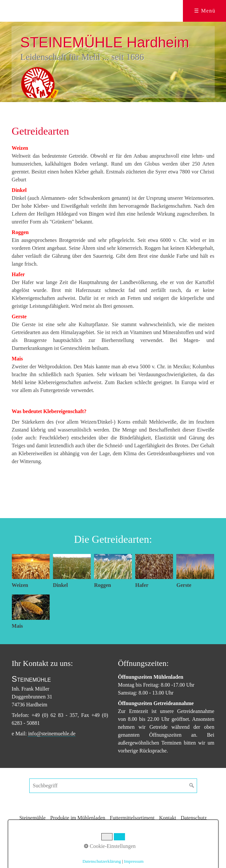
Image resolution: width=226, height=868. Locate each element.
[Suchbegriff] (113, 786)
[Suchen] (192, 786)
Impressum (115, 829)
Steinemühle (33, 818)
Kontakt (168, 818)
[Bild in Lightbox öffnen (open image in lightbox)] (31, 567)
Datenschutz (194, 818)
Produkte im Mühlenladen (78, 818)
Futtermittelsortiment (132, 818)
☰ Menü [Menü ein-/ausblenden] (205, 11)
